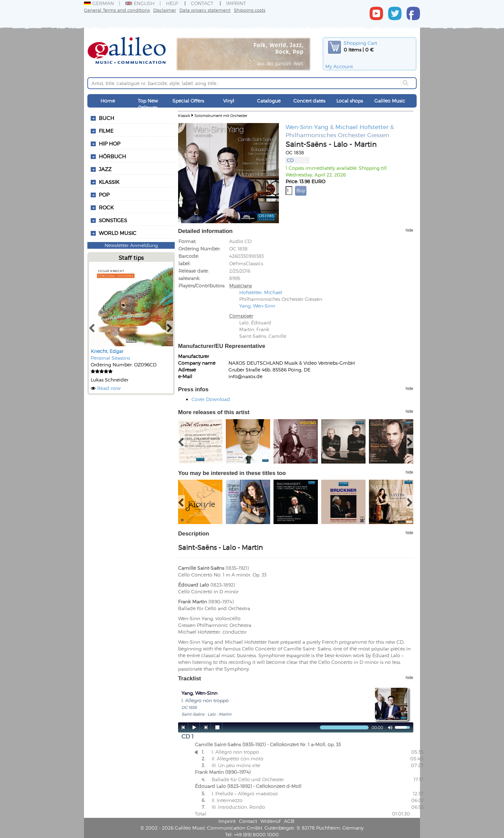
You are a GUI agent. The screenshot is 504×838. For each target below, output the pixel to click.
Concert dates (309, 101)
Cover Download (211, 399)
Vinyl (229, 101)
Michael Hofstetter (362, 127)
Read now (109, 388)
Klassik (184, 115)
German (99, 3)
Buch (107, 118)
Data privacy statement (205, 10)
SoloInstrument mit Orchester (221, 115)
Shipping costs (250, 10)
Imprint (236, 3)
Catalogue (269, 101)
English (140, 3)
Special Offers (188, 101)
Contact (202, 3)
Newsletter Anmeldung (131, 245)
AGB (289, 821)
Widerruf (270, 821)
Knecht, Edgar (107, 351)
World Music (118, 233)
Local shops (350, 101)
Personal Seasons (110, 358)
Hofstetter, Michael (261, 292)
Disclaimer (165, 10)
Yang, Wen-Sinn (257, 306)
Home (108, 101)
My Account (339, 66)
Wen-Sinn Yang (307, 127)
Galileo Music (390, 101)
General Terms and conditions (117, 10)
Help (172, 3)
